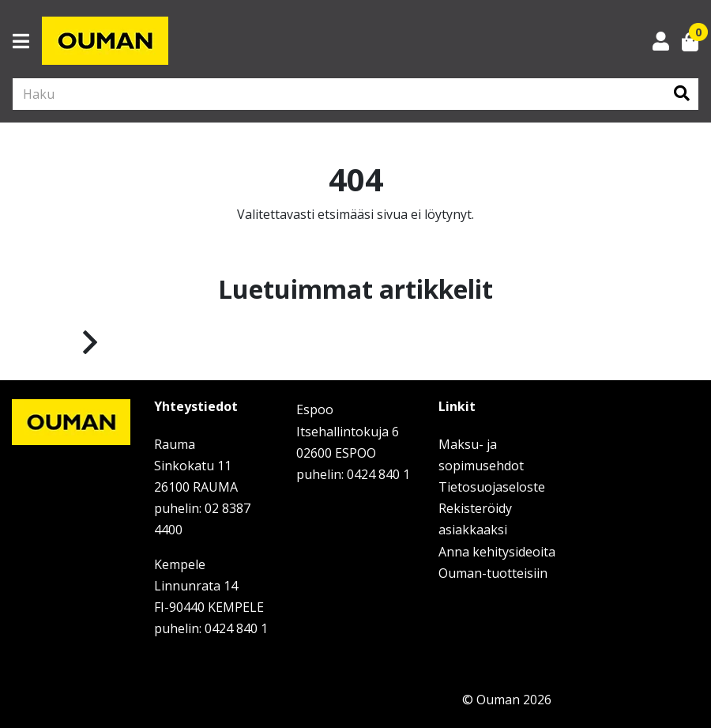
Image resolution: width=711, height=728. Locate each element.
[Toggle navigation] (27, 41)
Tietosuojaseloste (492, 487)
